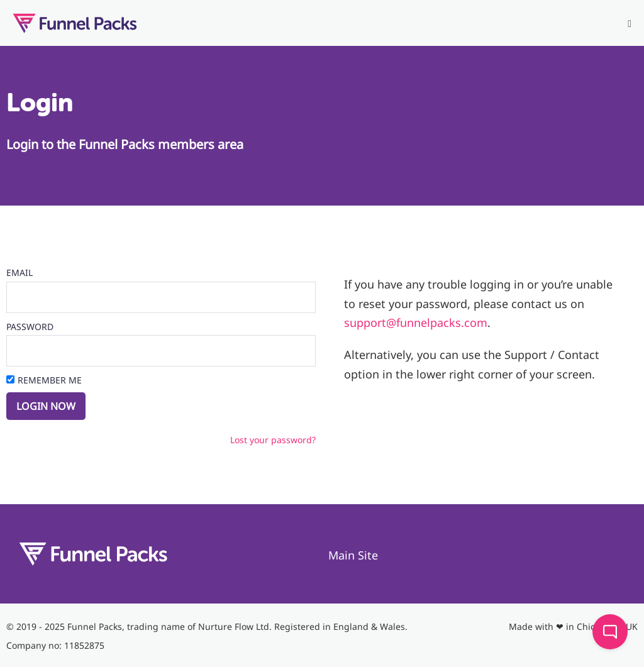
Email (19, 273)
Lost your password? (273, 440)
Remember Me (50, 380)
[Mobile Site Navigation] (630, 24)
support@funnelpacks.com (416, 322)
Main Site (353, 555)
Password (30, 327)
